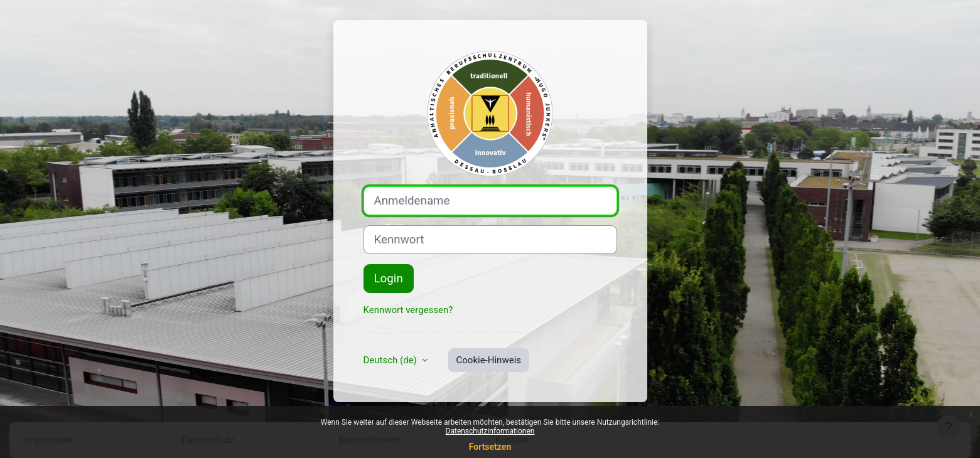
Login (389, 279)
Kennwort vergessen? (408, 310)
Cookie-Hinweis (489, 360)
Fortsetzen (490, 447)
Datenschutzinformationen (490, 431)
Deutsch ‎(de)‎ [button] (391, 360)
